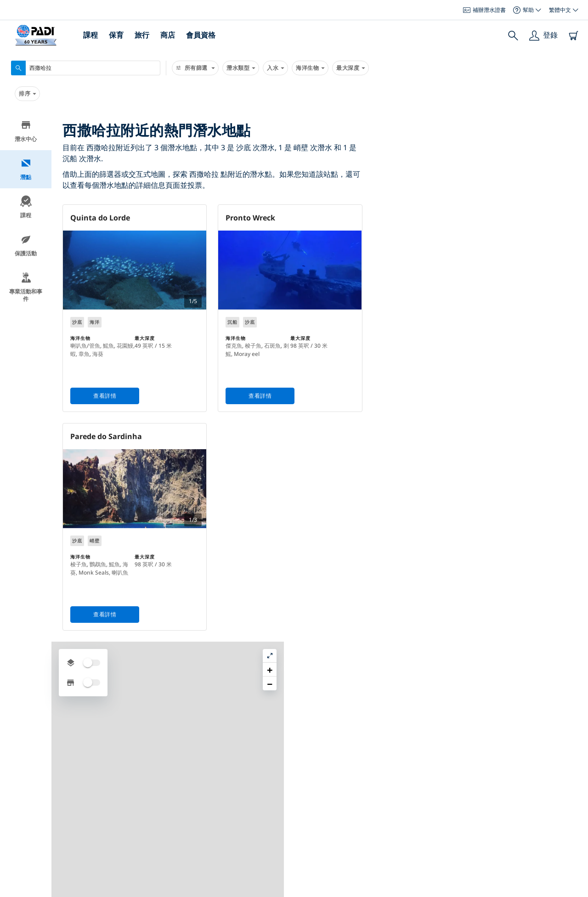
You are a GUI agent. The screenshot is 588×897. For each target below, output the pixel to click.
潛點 (26, 169)
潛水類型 (241, 68)
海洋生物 (310, 68)
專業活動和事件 (26, 287)
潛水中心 (26, 131)
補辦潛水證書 (484, 10)
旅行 (142, 35)
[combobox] (86, 68)
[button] (574, 140)
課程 (90, 35)
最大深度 (351, 68)
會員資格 (201, 35)
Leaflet (574, 889)
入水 (275, 68)
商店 (168, 35)
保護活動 (26, 245)
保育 (116, 35)
